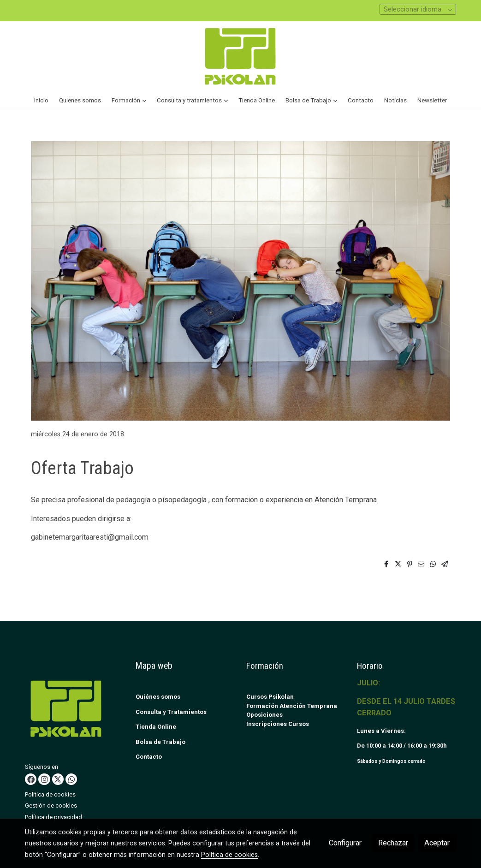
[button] (129, 101)
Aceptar (437, 843)
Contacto (149, 757)
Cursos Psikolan (270, 697)
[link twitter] (58, 779)
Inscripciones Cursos (278, 724)
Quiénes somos (158, 697)
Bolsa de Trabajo (160, 742)
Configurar (345, 843)
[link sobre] (74, 710)
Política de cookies (50, 794)
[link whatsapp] (71, 779)
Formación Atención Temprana (292, 706)
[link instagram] (44, 779)
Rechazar (393, 843)
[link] (240, 56)
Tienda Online (156, 727)
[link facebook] (31, 779)
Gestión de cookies (51, 806)
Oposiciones (264, 715)
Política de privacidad (53, 817)
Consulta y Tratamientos (171, 712)
